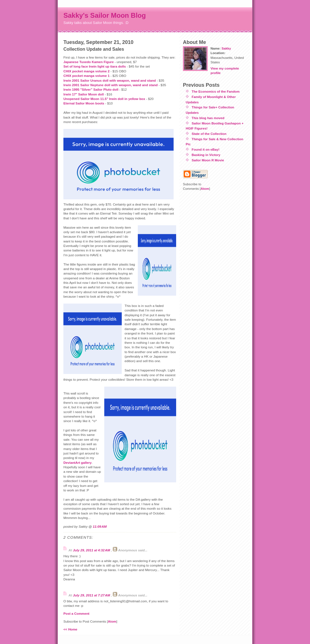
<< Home (70, 629)
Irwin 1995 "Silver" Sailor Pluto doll (91, 89)
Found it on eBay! (206, 149)
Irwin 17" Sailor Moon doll (84, 94)
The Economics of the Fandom (216, 91)
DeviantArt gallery (77, 463)
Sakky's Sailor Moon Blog (105, 15)
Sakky (226, 48)
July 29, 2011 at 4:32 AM (92, 550)
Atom (112, 621)
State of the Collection (209, 134)
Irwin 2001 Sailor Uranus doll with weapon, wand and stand (110, 80)
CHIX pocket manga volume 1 (87, 76)
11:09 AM (100, 526)
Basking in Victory (206, 155)
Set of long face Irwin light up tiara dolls (95, 66)
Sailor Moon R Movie (208, 160)
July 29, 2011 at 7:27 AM (92, 595)
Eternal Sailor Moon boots (84, 103)
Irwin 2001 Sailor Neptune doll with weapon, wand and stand (110, 85)
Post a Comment (76, 613)
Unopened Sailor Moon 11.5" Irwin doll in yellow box (104, 99)
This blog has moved (208, 118)
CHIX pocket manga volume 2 (87, 71)
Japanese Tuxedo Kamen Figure (88, 62)
